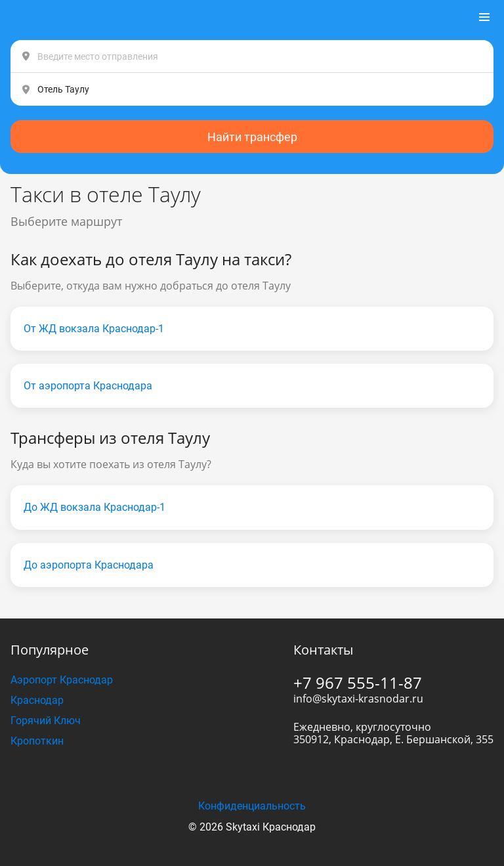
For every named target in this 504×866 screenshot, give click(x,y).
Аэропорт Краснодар (62, 680)
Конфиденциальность (252, 806)
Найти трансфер (252, 137)
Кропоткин (37, 741)
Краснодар (37, 700)
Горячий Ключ (46, 721)
